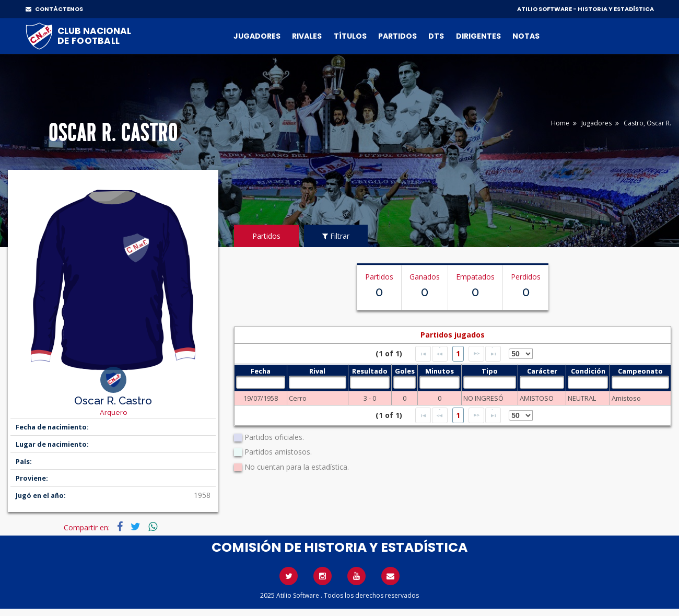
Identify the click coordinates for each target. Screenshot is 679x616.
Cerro (298, 398)
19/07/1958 (261, 398)
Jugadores (257, 36)
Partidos (397, 36)
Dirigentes (478, 36)
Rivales (307, 36)
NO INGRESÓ (483, 398)
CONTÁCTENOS (54, 9)
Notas (526, 36)
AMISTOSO (537, 398)
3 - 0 (370, 398)
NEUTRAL (582, 398)
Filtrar (336, 236)
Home (560, 123)
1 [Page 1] (458, 353)
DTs (436, 36)
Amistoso (626, 398)
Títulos (350, 36)
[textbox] (260, 382)
